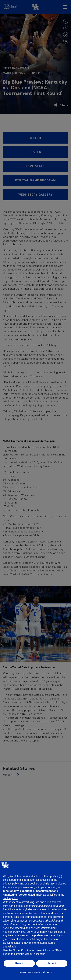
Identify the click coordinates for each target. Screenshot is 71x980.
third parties (10, 906)
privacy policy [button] (11, 884)
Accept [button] (52, 963)
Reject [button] (19, 963)
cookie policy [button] (11, 898)
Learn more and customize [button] (35, 972)
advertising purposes (15, 921)
